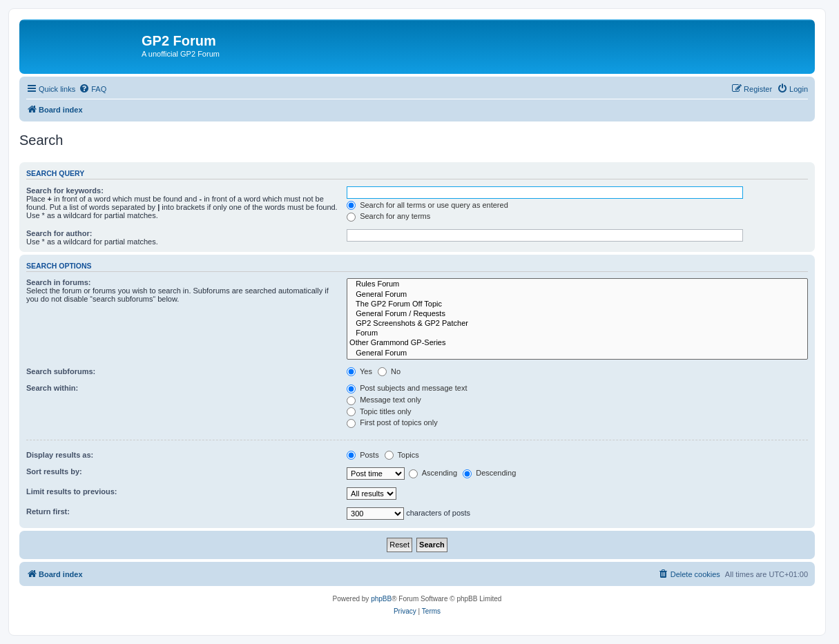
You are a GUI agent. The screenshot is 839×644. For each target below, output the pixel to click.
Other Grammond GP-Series (577, 343)
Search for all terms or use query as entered (427, 205)
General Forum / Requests (577, 314)
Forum (577, 333)
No (389, 371)
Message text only (384, 400)
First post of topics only (392, 422)
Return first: (48, 511)
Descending (489, 473)
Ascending (433, 473)
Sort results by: (54, 471)
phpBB (381, 599)
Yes (359, 371)
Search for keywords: (65, 191)
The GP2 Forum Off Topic (577, 304)
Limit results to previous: (71, 491)
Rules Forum (577, 284)
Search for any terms (388, 216)
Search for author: (59, 233)
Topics (402, 455)
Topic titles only (379, 411)
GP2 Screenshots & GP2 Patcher (577, 324)
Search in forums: (59, 282)
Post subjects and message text (407, 388)
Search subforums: (61, 371)
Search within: (52, 388)
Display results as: (60, 455)
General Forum (577, 295)
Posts (363, 455)
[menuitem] (93, 89)
